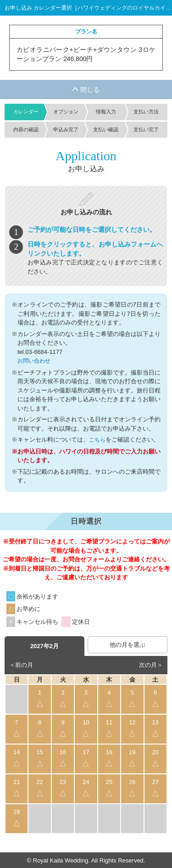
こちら (98, 439)
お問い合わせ (35, 361)
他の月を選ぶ (128, 644)
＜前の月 (21, 664)
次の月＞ (151, 664)
